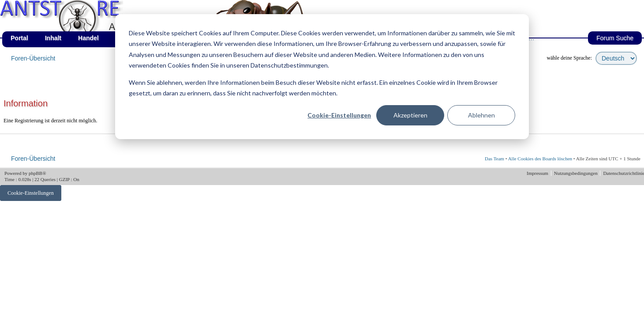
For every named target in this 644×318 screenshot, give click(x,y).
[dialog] (322, 77)
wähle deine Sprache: (569, 58)
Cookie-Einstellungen (339, 115)
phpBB (36, 173)
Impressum (538, 173)
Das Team (494, 159)
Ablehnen (481, 115)
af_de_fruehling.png (99, 0)
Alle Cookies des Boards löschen (540, 159)
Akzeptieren (410, 115)
